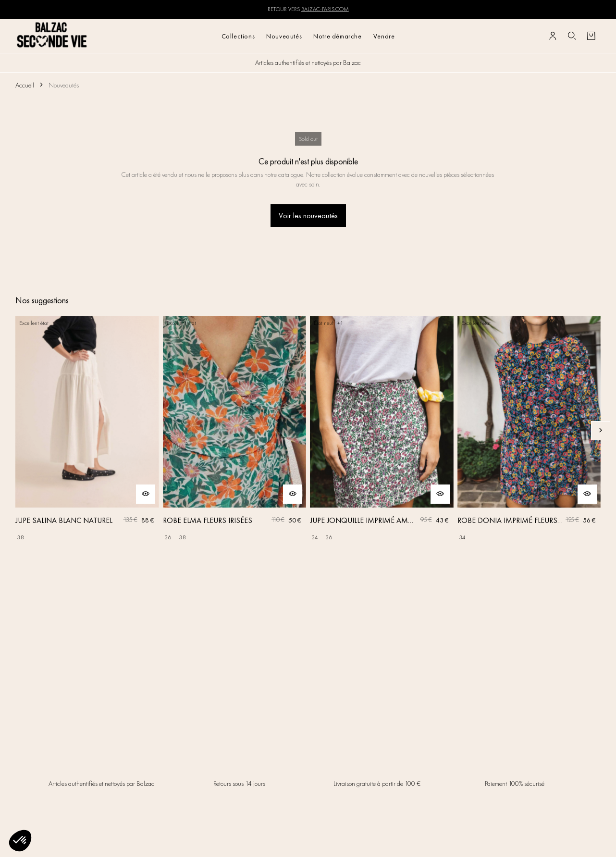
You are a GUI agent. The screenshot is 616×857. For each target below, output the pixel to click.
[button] (20, 841)
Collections (238, 36)
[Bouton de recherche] (572, 36)
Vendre (384, 36)
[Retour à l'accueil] (52, 36)
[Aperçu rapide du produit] (146, 494)
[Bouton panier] (591, 36)
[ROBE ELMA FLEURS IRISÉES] (235, 431)
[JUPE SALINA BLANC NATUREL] (87, 431)
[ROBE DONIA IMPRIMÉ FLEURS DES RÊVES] (529, 431)
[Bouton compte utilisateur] (553, 36)
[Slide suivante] (601, 431)
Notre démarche (337, 36)
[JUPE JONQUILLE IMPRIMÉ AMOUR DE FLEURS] (382, 431)
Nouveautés (284, 36)
